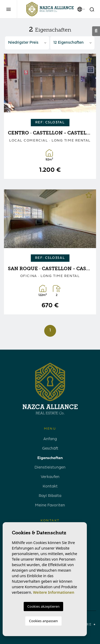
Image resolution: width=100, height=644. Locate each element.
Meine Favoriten (50, 505)
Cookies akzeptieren (44, 606)
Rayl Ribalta (50, 496)
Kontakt (50, 487)
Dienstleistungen (50, 468)
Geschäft (50, 449)
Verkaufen (50, 477)
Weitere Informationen (54, 592)
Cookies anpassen (43, 621)
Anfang (50, 439)
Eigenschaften (50, 458)
